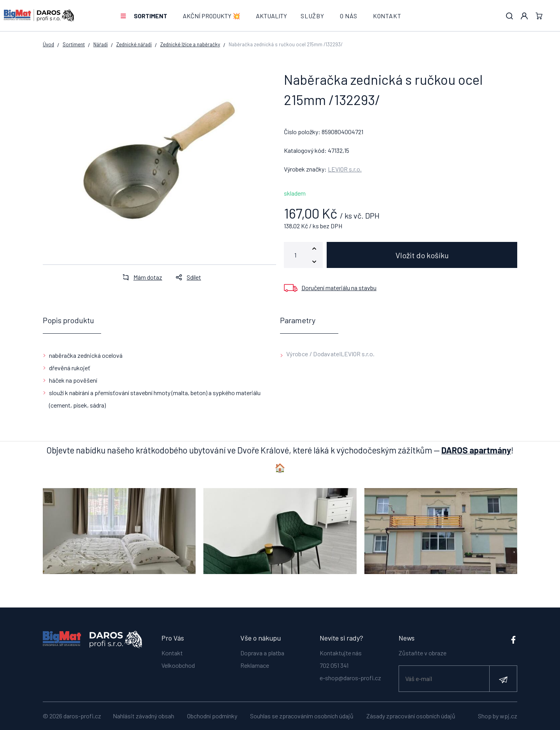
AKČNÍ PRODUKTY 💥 (212, 16)
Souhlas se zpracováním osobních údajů (302, 716)
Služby (312, 16)
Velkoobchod (178, 665)
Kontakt (387, 16)
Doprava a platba (262, 653)
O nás (349, 16)
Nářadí (101, 44)
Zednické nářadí (134, 44)
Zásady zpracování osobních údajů (411, 716)
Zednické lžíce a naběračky (190, 44)
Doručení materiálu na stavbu (339, 288)
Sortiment (150, 16)
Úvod (48, 44)
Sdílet (186, 277)
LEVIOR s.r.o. (345, 169)
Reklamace (255, 665)
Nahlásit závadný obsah (143, 716)
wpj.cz (508, 716)
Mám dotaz (140, 277)
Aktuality (271, 16)
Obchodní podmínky (212, 716)
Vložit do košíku (422, 255)
